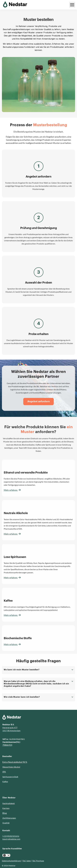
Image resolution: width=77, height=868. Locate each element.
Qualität (6, 823)
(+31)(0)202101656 (11, 836)
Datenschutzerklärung (11, 861)
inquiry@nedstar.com (11, 839)
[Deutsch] (6, 855)
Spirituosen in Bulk (10, 777)
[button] (38, 670)
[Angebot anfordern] (38, 402)
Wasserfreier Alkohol (11, 767)
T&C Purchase (38, 861)
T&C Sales (27, 861)
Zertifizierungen (9, 818)
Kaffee (5, 781)
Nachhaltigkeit (9, 803)
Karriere (6, 808)
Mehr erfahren (12, 490)
